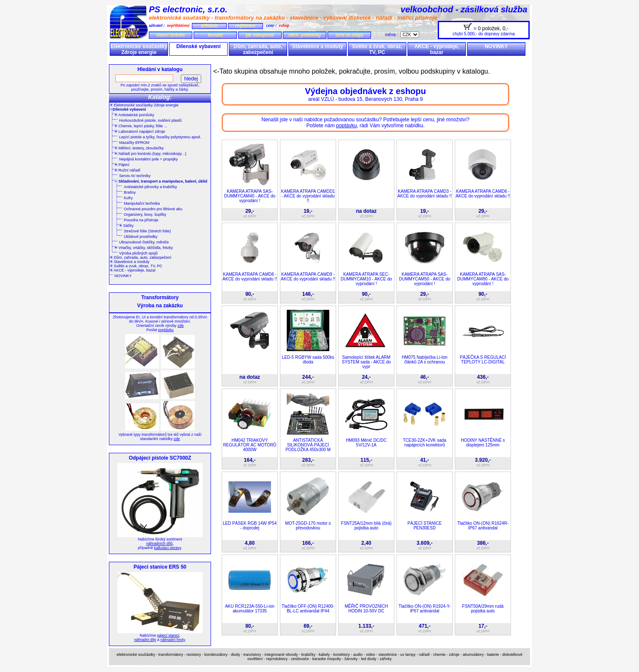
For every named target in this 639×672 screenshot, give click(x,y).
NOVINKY (496, 46)
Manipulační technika (142, 203)
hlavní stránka (170, 35)
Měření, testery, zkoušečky (139, 148)
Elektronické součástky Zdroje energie (139, 49)
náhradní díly (145, 640)
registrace (245, 26)
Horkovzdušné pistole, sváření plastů (150, 120)
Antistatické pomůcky (134, 115)
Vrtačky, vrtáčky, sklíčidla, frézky (144, 248)
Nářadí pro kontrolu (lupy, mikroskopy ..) (150, 154)
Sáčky (126, 226)
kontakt (215, 35)
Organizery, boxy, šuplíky (145, 214)
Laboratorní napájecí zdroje (140, 132)
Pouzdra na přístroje (141, 220)
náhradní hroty (173, 640)
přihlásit (209, 26)
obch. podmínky (305, 35)
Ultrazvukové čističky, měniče (144, 242)
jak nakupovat (260, 35)
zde (181, 326)
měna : (393, 35)
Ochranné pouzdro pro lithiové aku (153, 209)
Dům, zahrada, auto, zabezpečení (258, 49)
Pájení (122, 165)
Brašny (130, 192)
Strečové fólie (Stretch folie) (147, 231)
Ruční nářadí (127, 170)
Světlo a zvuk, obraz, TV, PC (377, 49)
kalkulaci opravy (167, 548)
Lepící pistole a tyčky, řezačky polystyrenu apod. (160, 137)
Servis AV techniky (135, 176)
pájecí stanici (168, 635)
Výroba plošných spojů (138, 253)
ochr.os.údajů (349, 35)
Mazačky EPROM (134, 143)
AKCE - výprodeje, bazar (437, 49)
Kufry (128, 198)
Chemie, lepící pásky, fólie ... (141, 126)
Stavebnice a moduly (318, 46)
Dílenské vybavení (198, 46)
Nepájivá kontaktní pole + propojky (148, 159)
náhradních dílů (160, 543)
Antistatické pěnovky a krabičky (150, 187)
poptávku (166, 330)
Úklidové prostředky (141, 237)
